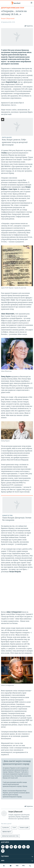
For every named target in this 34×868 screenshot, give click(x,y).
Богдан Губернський (8, 19)
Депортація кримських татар (13, 8)
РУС (24, 866)
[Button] (29, 26)
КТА (17, 866)
